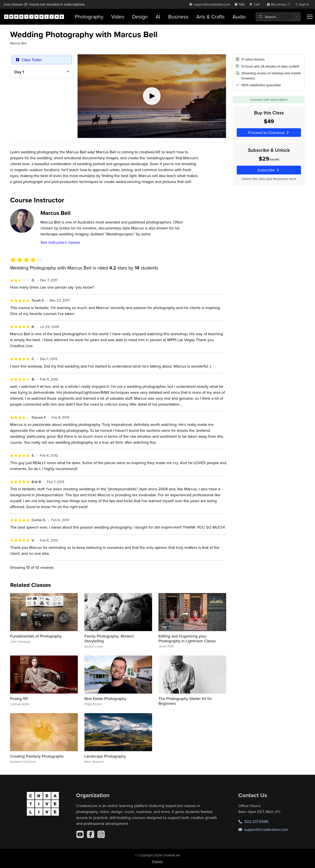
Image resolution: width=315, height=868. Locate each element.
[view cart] (256, 4)
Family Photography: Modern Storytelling (109, 638)
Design (140, 17)
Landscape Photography (105, 756)
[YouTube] (80, 834)
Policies (157, 862)
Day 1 (19, 72)
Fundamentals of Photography (36, 636)
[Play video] (152, 96)
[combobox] (278, 17)
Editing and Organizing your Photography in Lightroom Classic (187, 638)
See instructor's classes (60, 242)
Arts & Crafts (210, 17)
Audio (239, 17)
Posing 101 (19, 699)
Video (118, 17)
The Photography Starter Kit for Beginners (185, 701)
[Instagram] (101, 834)
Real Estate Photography (105, 699)
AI (158, 17)
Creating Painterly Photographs (37, 756)
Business (178, 17)
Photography (89, 17)
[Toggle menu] (310, 17)
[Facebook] (91, 834)
